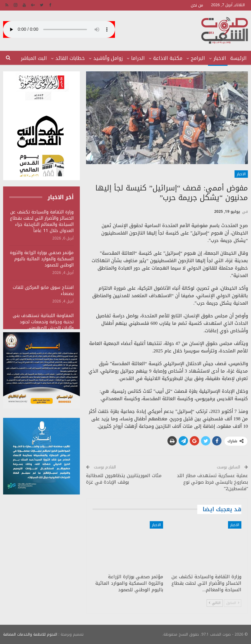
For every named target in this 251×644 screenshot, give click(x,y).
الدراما (138, 58)
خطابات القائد (70, 58)
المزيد (40, 58)
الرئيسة (238, 58)
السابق (233, 603)
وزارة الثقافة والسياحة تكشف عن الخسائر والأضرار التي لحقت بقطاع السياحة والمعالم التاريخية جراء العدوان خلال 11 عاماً (42, 221)
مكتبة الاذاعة (168, 58)
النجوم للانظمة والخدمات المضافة (30, 634)
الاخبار (220, 58)
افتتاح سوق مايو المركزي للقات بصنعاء (43, 291)
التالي (215, 603)
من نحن (197, 5)
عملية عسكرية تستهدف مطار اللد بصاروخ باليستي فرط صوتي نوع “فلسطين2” (212, 482)
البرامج (198, 58)
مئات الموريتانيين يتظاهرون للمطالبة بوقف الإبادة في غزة (124, 479)
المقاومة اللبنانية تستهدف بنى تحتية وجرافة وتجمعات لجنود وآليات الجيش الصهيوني (43, 322)
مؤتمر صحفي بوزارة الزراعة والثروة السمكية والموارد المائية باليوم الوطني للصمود (42, 259)
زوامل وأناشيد (108, 58)
